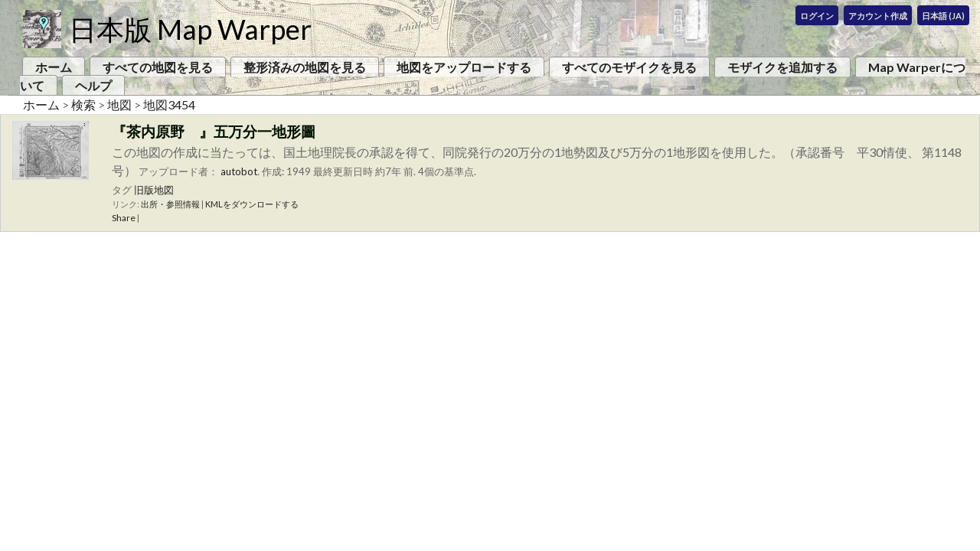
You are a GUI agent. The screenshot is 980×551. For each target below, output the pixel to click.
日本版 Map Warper (190, 29)
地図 (119, 104)
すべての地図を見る (158, 67)
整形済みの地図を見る (305, 67)
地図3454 (169, 104)
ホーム (54, 67)
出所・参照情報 (170, 204)
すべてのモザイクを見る (629, 67)
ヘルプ (93, 85)
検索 (83, 104)
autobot (239, 171)
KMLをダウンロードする (252, 204)
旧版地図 (154, 190)
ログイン (817, 16)
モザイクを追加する (782, 67)
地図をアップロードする (464, 67)
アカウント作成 (878, 16)
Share (124, 218)
